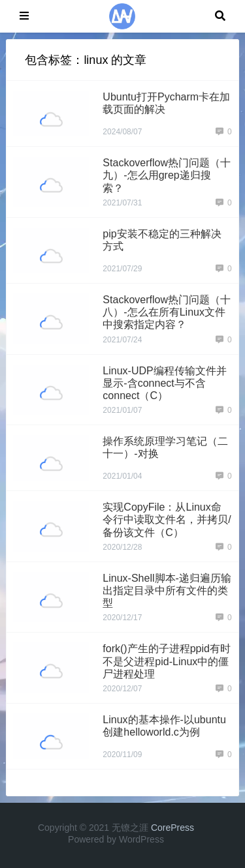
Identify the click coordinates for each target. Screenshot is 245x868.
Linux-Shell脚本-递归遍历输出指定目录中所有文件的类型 (167, 591)
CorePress (172, 828)
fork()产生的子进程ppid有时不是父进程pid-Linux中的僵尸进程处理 (167, 661)
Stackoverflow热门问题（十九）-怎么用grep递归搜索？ (167, 175)
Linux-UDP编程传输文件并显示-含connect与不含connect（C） (164, 383)
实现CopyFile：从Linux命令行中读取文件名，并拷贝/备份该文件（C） (167, 519)
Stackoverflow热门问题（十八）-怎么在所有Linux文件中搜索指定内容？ (167, 312)
